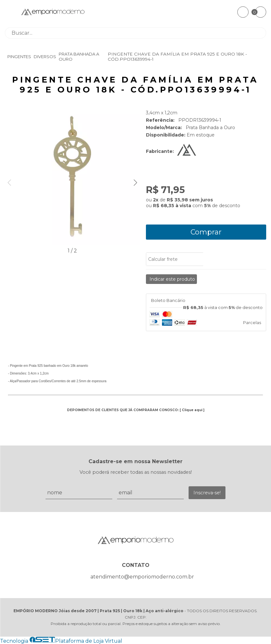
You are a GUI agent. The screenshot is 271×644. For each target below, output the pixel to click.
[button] (135, 183)
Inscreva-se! (207, 493)
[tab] (206, 301)
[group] (72, 178)
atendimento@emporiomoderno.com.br (142, 577)
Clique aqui (192, 410)
